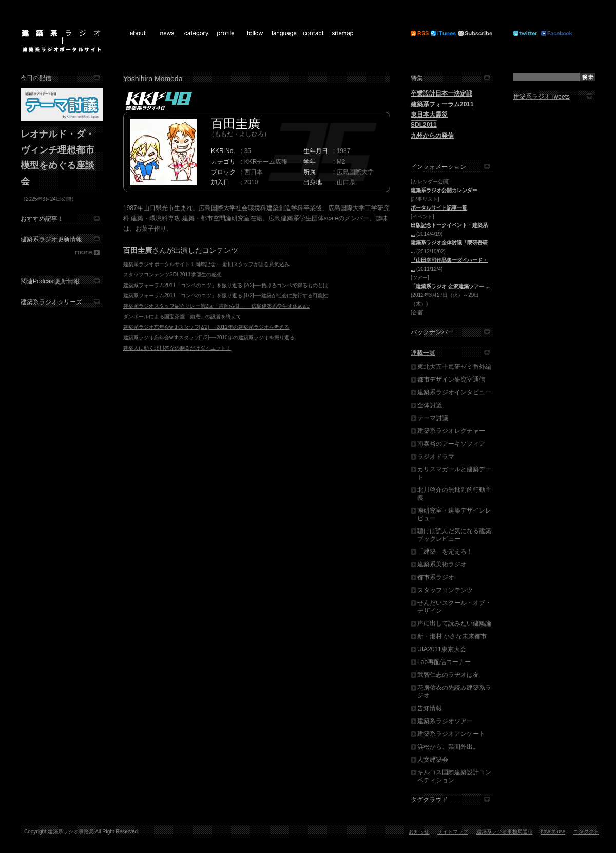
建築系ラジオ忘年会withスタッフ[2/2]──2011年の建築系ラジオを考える (206, 327)
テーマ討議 (433, 418)
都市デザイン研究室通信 (451, 380)
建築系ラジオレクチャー (451, 431)
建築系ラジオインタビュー (454, 392)
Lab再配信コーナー (444, 662)
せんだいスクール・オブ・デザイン (454, 607)
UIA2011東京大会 (442, 649)
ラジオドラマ (436, 457)
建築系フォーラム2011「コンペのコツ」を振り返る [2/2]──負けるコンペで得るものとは (226, 285)
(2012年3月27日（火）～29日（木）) (450, 295)
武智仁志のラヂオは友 (448, 675)
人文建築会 (433, 760)
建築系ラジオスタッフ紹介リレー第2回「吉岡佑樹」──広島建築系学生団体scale (216, 306)
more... (62, 253)
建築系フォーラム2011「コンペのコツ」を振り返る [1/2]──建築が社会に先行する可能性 (226, 296)
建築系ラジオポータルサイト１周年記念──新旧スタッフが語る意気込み (206, 264)
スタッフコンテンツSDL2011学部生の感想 (172, 274)
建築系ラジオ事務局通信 (505, 832)
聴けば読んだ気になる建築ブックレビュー (454, 535)
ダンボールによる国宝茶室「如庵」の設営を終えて (182, 317)
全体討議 (430, 405)
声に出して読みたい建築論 (454, 623)
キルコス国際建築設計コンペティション (454, 776)
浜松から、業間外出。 (448, 747)
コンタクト (586, 832)
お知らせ (419, 832)
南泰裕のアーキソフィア (451, 444)
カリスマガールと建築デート (454, 473)
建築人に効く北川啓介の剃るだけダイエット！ (177, 348)
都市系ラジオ (436, 577)
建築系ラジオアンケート (451, 734)
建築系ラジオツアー (445, 721)
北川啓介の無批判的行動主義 (454, 494)
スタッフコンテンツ (445, 590)
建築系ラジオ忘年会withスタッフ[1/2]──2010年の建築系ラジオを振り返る (209, 338)
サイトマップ (453, 832)
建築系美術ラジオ (442, 564)
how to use (553, 832)
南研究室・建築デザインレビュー (454, 514)
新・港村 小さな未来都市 (452, 636)
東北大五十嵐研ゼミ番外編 (454, 367)
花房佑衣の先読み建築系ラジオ (454, 691)
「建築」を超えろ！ (445, 552)
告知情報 (430, 708)
